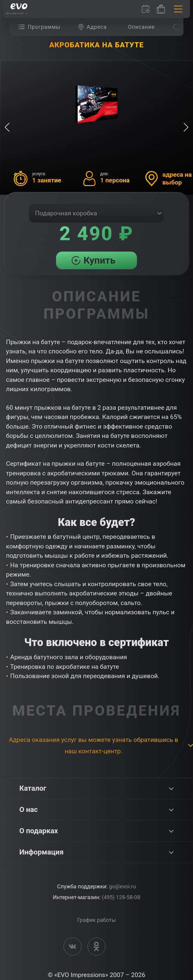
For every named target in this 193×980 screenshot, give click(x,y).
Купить (100, 260)
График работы (96, 920)
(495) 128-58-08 (121, 897)
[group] (41, 27)
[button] (186, 127)
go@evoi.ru (122, 886)
